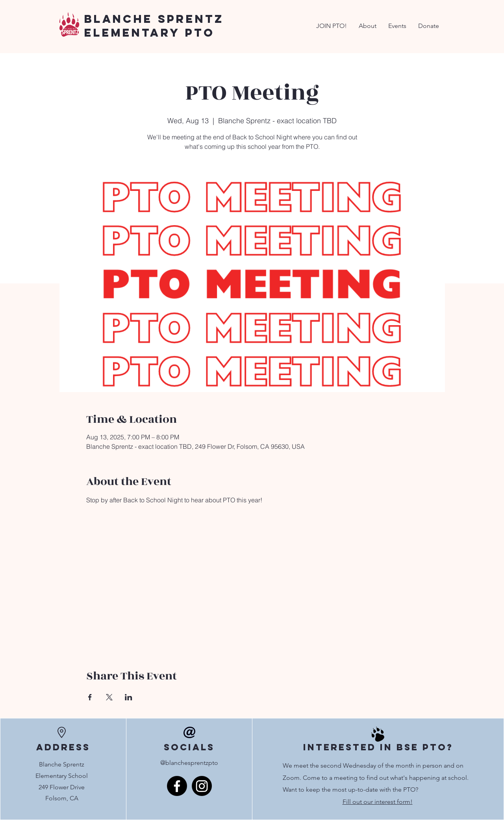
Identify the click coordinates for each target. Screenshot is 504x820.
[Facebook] (177, 786)
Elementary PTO (149, 33)
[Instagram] (202, 786)
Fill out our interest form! (378, 802)
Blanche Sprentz (154, 19)
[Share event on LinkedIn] (129, 697)
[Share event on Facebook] (90, 697)
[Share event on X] (109, 697)
